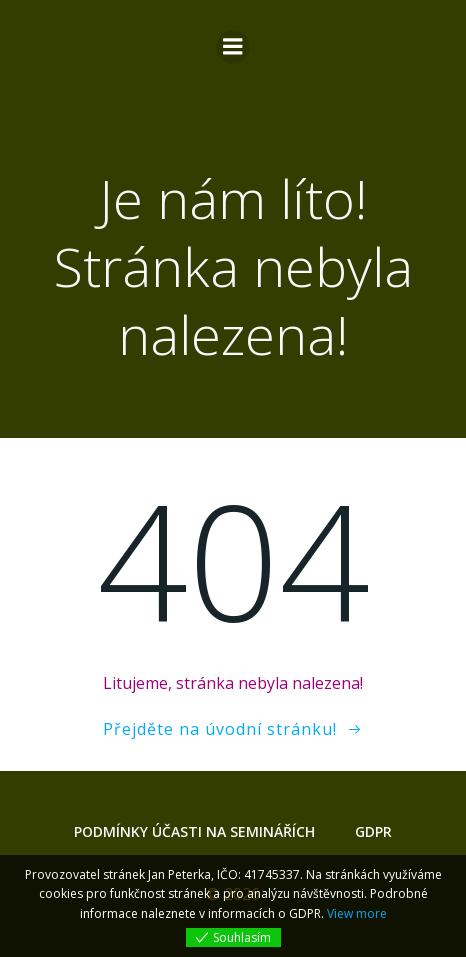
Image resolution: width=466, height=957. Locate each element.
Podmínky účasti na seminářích (194, 831)
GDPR (373, 831)
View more (357, 913)
